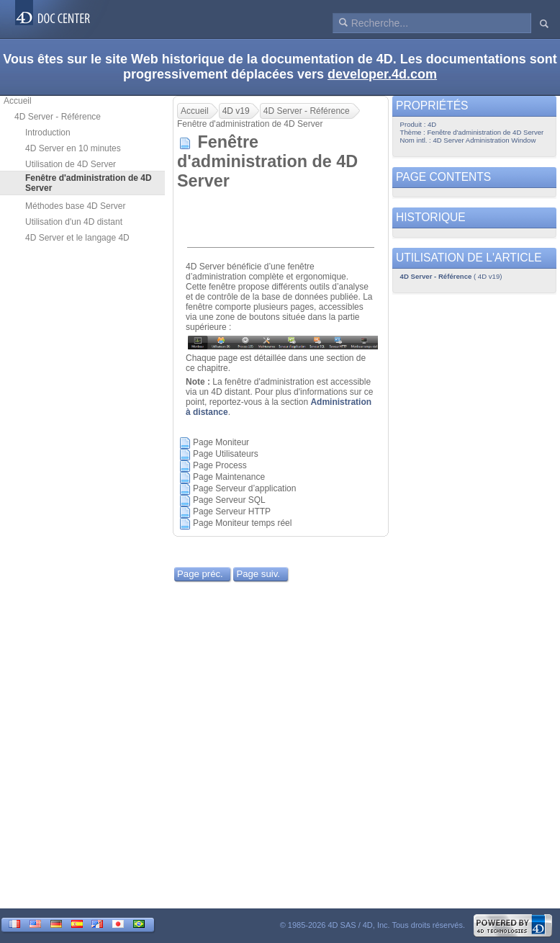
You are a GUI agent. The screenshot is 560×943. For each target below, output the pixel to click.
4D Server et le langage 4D (77, 238)
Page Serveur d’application (244, 488)
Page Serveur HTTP (232, 511)
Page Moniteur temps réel (242, 523)
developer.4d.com (382, 74)
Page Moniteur (221, 442)
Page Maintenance (229, 477)
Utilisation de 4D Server (71, 164)
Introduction (48, 133)
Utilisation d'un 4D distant (74, 222)
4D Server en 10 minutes (73, 148)
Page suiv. (258, 574)
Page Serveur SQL (229, 500)
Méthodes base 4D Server (75, 206)
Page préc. (200, 574)
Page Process (220, 465)
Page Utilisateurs (226, 454)
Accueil (18, 101)
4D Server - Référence (58, 117)
